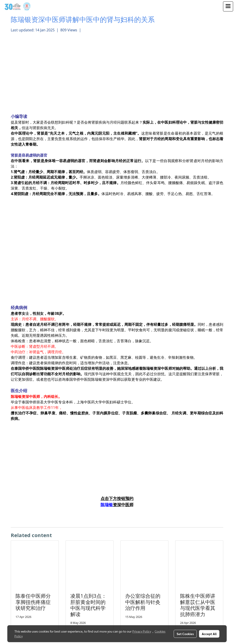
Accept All (209, 634)
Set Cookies (185, 634)
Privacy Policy (142, 631)
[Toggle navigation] (228, 6)
